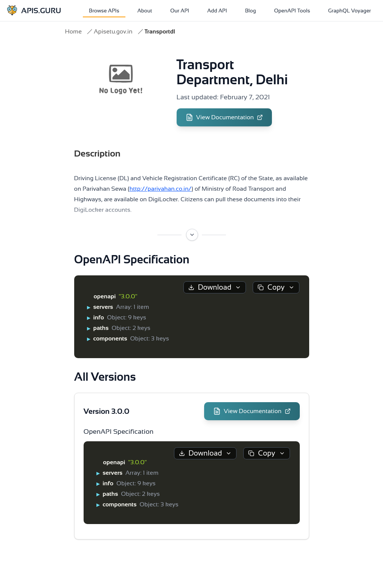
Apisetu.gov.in (113, 31)
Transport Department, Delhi (232, 72)
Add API (217, 11)
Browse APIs (104, 11)
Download (215, 287)
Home (73, 31)
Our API (180, 11)
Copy (276, 287)
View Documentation (224, 117)
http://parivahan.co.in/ (160, 189)
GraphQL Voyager (349, 11)
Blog (251, 11)
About (145, 11)
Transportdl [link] (160, 31)
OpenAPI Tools (292, 11)
